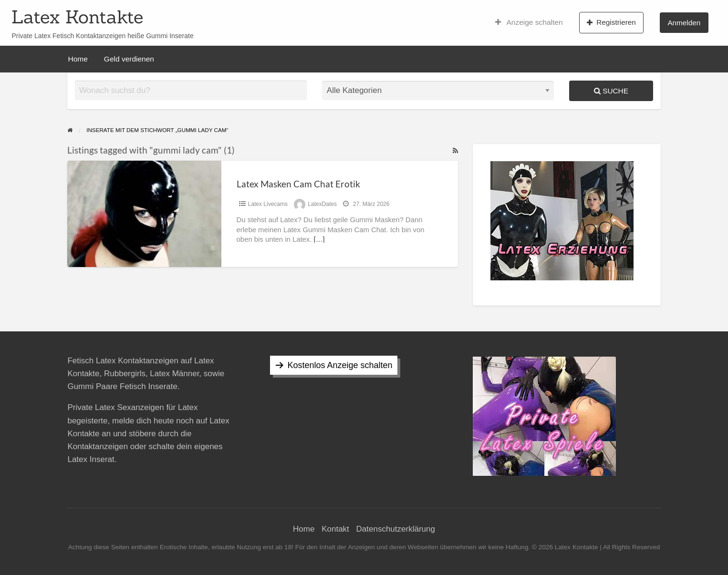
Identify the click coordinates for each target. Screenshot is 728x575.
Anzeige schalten (529, 22)
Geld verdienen (129, 59)
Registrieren (611, 22)
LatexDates (322, 204)
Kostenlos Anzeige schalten (340, 365)
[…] (319, 239)
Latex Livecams (268, 204)
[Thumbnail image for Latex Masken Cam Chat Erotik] (144, 214)
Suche (611, 91)
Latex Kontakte (77, 17)
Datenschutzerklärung (396, 529)
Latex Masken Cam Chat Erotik (298, 184)
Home (78, 59)
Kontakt (335, 529)
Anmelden (684, 23)
